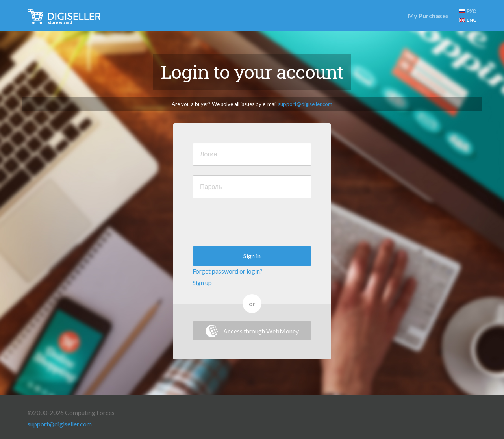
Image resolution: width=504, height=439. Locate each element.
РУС (467, 11)
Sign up (202, 282)
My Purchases (428, 16)
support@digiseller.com (305, 104)
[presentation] (252, 223)
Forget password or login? (228, 271)
